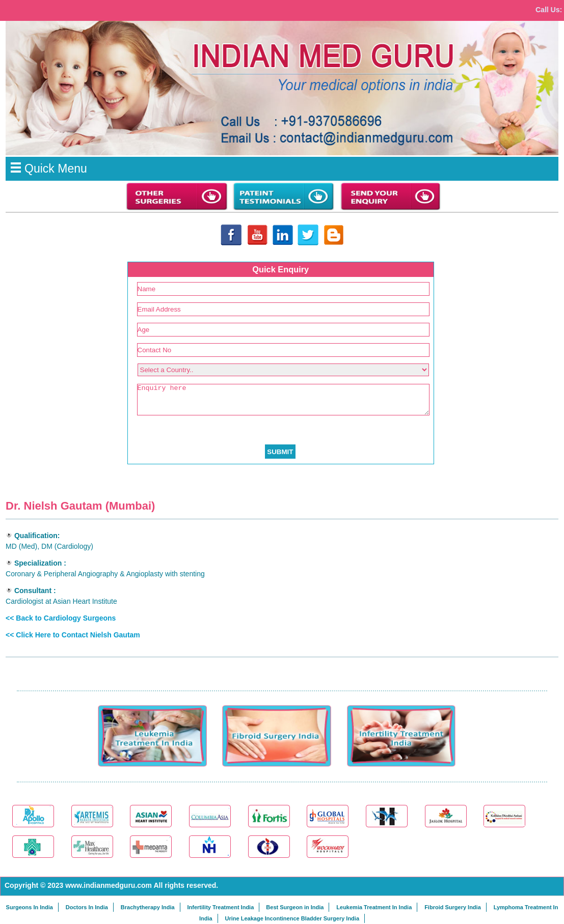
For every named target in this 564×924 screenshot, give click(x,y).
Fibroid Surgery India (453, 907)
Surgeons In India (30, 907)
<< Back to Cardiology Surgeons (61, 618)
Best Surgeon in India (295, 907)
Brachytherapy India (148, 907)
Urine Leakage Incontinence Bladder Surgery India (292, 918)
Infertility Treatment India (220, 907)
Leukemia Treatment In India (374, 907)
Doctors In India (87, 907)
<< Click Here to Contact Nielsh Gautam (73, 635)
